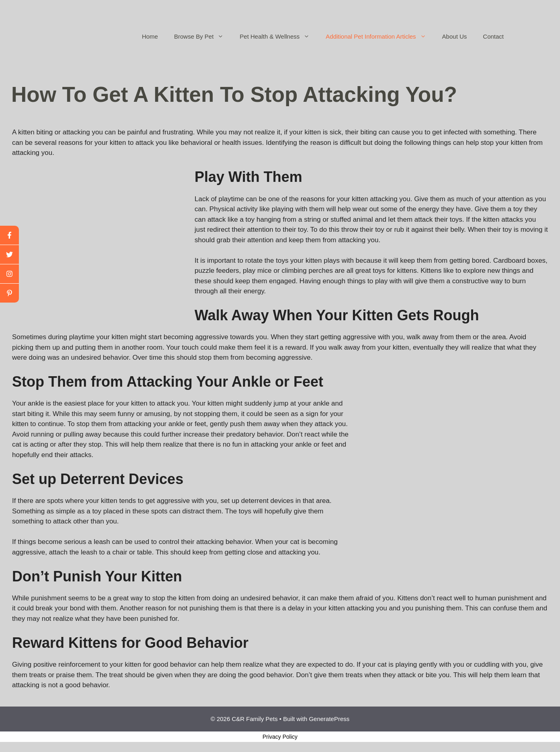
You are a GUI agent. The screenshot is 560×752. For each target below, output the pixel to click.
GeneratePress (329, 719)
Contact (493, 36)
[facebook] (9, 235)
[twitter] (9, 255)
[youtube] (9, 274)
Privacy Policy (280, 737)
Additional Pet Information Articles (380, 37)
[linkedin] (9, 293)
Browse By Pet (203, 37)
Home (150, 36)
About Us (455, 36)
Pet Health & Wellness (279, 37)
